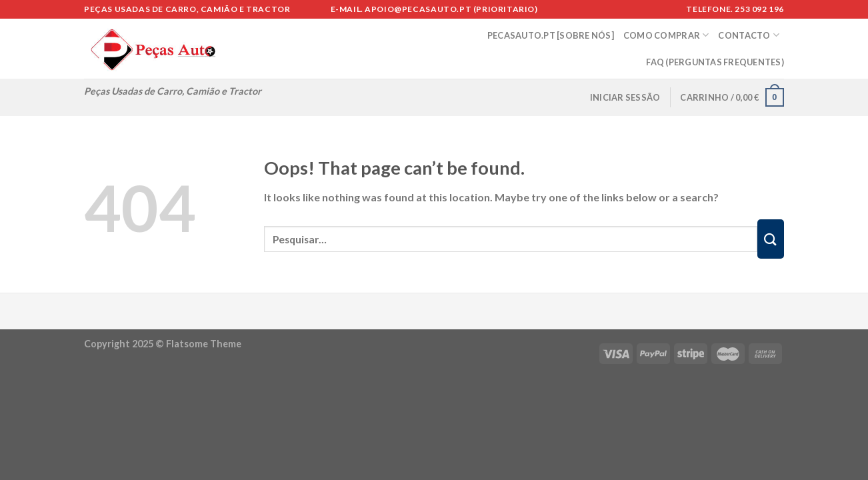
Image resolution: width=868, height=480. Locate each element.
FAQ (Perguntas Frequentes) (715, 62)
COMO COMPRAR (666, 35)
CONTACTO (749, 35)
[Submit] (771, 239)
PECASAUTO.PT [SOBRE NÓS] (551, 35)
